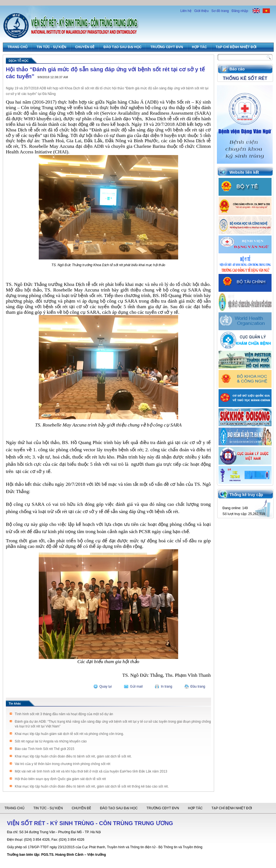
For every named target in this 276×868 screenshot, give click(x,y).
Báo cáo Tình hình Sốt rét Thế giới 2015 (44, 749)
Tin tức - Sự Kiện (51, 47)
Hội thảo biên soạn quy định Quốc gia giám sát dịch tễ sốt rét (60, 779)
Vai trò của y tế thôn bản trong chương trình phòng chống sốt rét (63, 764)
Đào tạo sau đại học (122, 47)
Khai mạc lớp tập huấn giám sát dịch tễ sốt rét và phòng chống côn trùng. (69, 734)
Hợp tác (199, 47)
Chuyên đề (85, 47)
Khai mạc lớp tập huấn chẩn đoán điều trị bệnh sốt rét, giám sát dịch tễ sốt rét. (73, 756)
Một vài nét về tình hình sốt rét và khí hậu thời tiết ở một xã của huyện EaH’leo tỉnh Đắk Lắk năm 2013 (91, 771)
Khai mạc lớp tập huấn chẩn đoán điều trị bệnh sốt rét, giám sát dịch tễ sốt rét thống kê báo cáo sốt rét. (92, 786)
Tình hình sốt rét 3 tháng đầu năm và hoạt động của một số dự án (64, 714)
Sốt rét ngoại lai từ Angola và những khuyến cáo (51, 741)
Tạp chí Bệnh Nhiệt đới (236, 47)
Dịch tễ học (19, 61)
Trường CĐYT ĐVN (167, 47)
